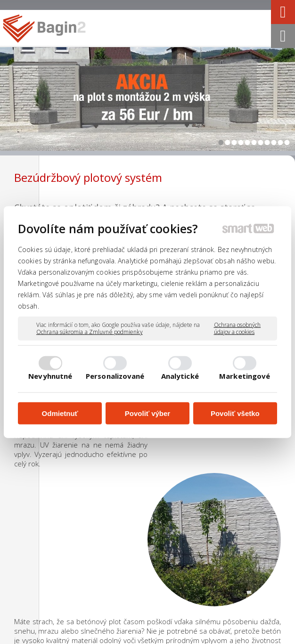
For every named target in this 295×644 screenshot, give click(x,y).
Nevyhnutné (50, 376)
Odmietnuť (60, 413)
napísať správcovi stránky (195, 630)
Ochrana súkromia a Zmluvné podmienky (90, 332)
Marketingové (245, 376)
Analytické (180, 376)
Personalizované (115, 376)
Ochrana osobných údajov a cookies (238, 328)
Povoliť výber (147, 413)
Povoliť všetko (235, 413)
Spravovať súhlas (189, 639)
